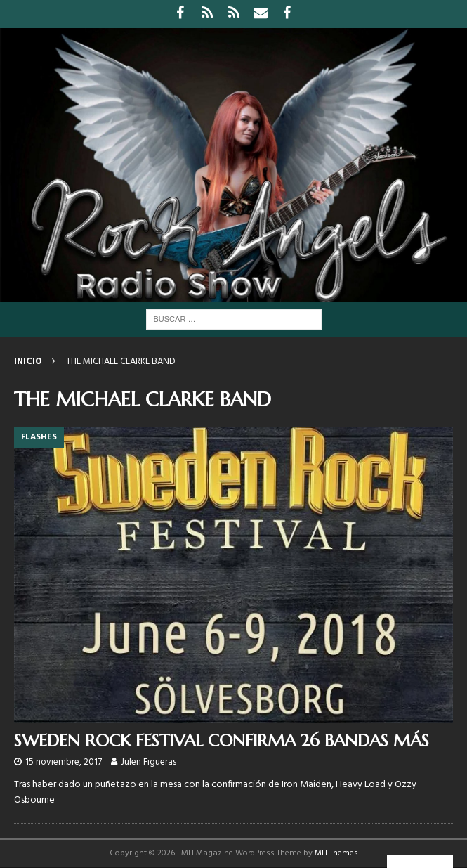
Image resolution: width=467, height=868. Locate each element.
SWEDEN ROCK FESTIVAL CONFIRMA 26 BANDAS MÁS (222, 741)
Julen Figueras (149, 762)
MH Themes (336, 853)
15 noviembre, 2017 (64, 762)
